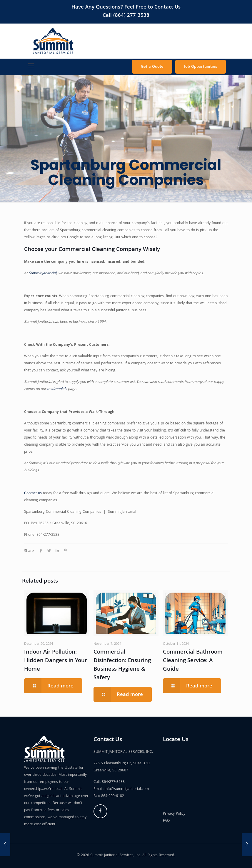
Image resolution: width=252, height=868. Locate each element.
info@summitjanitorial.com (127, 789)
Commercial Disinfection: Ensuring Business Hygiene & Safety (122, 665)
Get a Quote (152, 67)
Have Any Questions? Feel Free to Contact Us (126, 8)
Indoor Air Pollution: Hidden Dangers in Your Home (56, 661)
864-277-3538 (113, 782)
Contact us (33, 493)
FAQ (166, 821)
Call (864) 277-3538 (126, 16)
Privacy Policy (174, 814)
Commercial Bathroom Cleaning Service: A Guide (193, 661)
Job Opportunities (201, 67)
